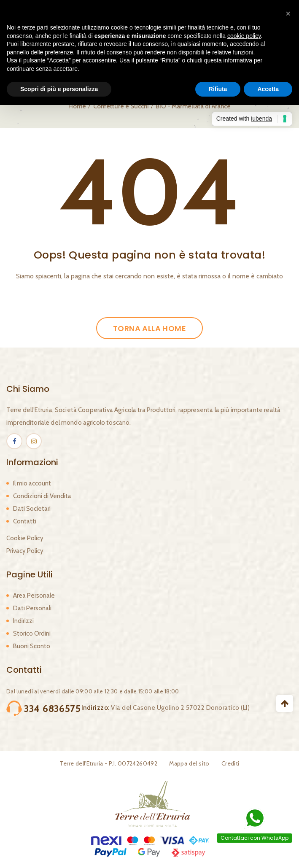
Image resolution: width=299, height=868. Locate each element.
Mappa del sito (189, 763)
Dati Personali (32, 608)
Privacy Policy (25, 551)
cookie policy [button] (244, 36)
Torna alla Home (149, 328)
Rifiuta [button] (218, 89)
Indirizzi (23, 621)
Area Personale (34, 596)
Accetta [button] (268, 89)
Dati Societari (32, 509)
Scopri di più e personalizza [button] (59, 89)
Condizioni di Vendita (42, 496)
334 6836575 (53, 709)
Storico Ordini (32, 633)
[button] (288, 13)
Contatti (25, 521)
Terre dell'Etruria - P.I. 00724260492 (108, 763)
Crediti (230, 763)
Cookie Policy (25, 538)
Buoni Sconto (32, 646)
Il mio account (32, 483)
